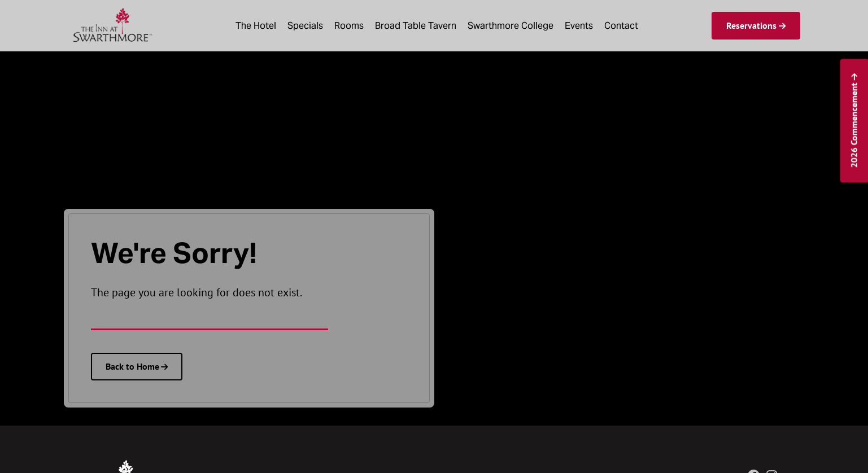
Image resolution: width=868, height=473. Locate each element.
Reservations (751, 25)
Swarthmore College (511, 26)
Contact (621, 26)
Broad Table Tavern (416, 26)
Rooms (349, 26)
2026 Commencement (853, 125)
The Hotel (256, 26)
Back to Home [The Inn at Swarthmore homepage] (132, 366)
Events (579, 26)
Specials (305, 26)
